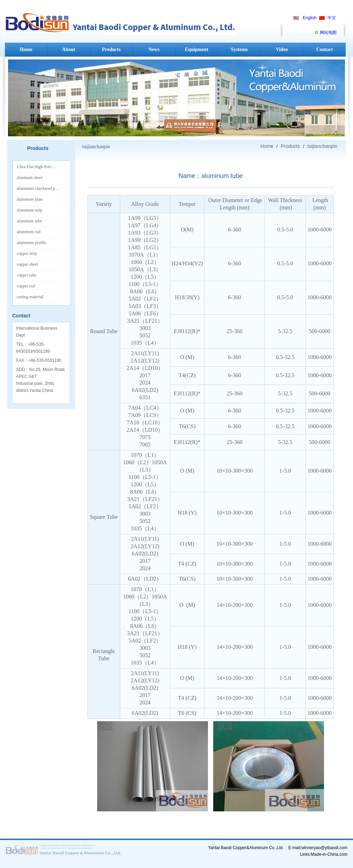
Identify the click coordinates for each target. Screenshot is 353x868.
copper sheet (27, 264)
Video (282, 49)
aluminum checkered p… (38, 188)
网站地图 (328, 33)
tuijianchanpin (322, 146)
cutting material (30, 297)
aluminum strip (30, 210)
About (69, 49)
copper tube (27, 275)
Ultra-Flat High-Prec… (36, 167)
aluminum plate (30, 199)
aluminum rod (29, 232)
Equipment (197, 49)
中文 (332, 18)
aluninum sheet (30, 178)
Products (111, 49)
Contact (325, 49)
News (154, 49)
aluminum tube (29, 221)
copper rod (26, 286)
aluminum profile (31, 243)
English (309, 18)
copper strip (27, 253)
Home (26, 49)
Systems (239, 49)
